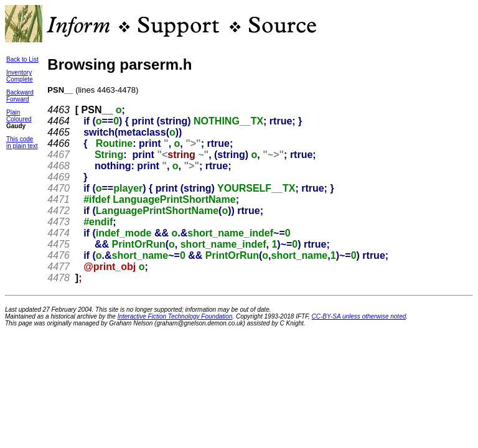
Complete (20, 79)
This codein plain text (22, 142)
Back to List (22, 59)
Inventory (19, 72)
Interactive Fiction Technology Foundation (175, 316)
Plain (13, 112)
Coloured (19, 119)
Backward (20, 92)
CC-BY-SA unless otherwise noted (359, 316)
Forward (18, 99)
